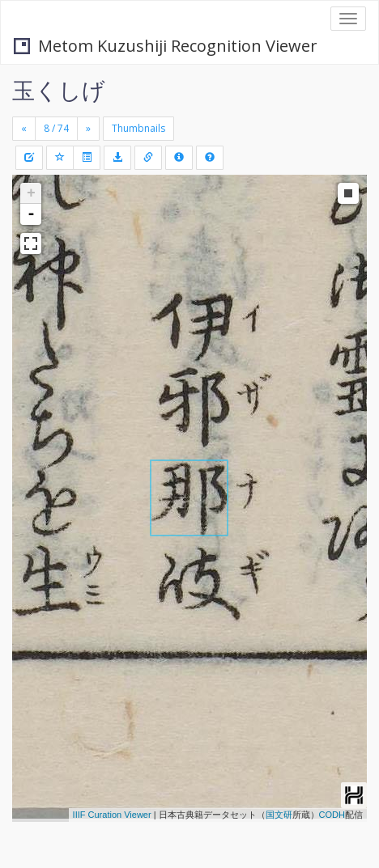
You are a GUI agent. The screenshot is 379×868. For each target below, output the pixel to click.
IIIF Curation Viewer (112, 815)
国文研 (279, 815)
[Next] (88, 129)
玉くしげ (59, 90)
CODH (332, 815)
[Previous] (24, 129)
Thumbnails (138, 128)
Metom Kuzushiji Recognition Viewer (166, 46)
